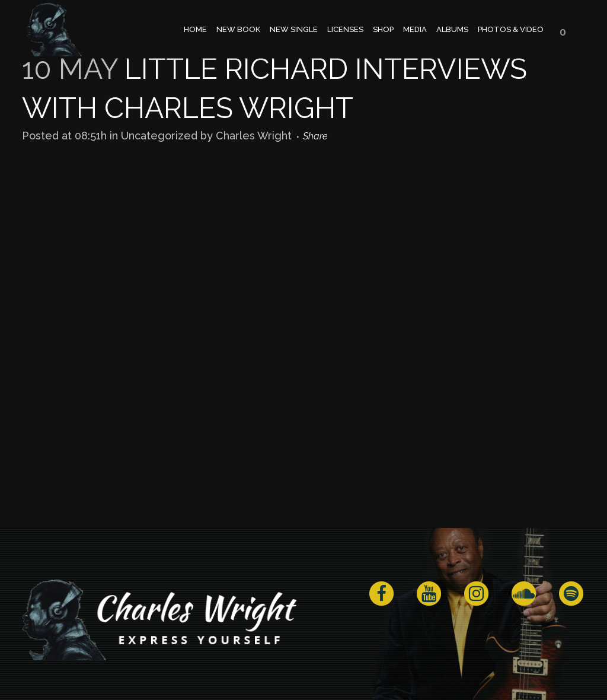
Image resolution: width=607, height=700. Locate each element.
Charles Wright (254, 136)
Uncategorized (159, 136)
